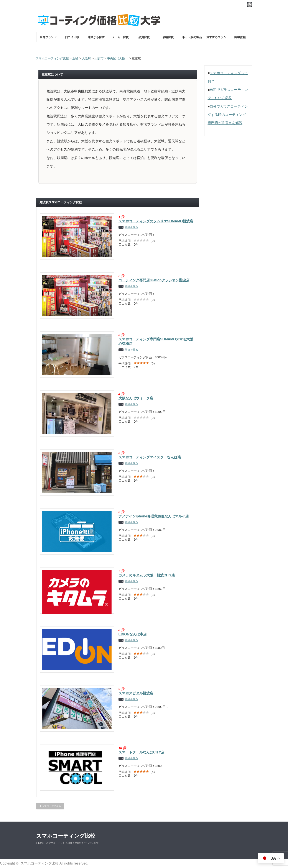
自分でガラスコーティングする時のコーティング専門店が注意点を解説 (228, 115)
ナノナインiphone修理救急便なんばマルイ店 (154, 516)
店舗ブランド (48, 37)
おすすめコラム (216, 37)
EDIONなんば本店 (133, 634)
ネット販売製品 (192, 37)
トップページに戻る (50, 806)
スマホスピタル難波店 (136, 693)
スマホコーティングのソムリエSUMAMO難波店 (156, 221)
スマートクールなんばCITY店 (142, 752)
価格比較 (168, 37)
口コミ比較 (72, 37)
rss (250, 5)
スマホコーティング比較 (66, 836)
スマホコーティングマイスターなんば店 (150, 457)
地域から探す (96, 37)
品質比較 (144, 37)
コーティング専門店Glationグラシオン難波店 (154, 280)
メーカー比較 (120, 37)
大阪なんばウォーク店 (136, 398)
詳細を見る (132, 227)
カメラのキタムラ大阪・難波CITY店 (147, 575)
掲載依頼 (240, 37)
